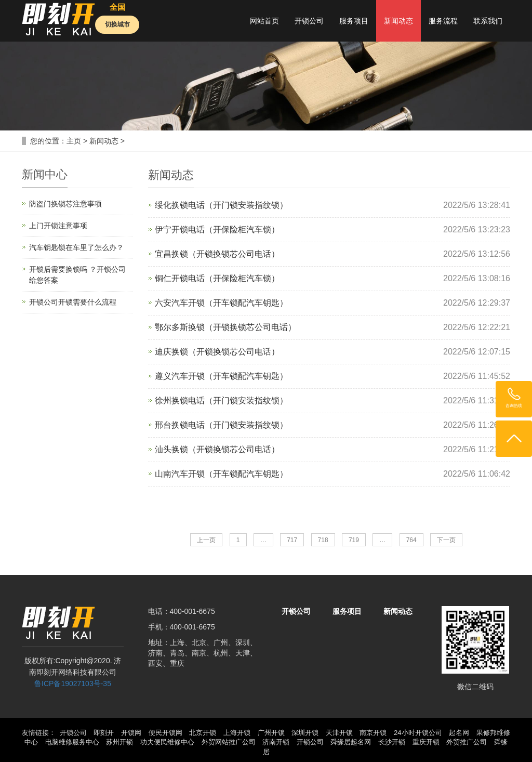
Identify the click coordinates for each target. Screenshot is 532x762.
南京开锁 (373, 733)
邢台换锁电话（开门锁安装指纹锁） (221, 425)
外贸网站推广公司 (229, 742)
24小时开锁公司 (418, 733)
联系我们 (488, 21)
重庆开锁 (426, 742)
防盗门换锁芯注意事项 (65, 204)
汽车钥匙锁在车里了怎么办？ (76, 247)
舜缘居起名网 (351, 742)
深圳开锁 (305, 733)
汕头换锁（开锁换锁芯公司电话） (217, 449)
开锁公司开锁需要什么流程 (73, 302)
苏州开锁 (119, 742)
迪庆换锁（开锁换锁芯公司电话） (217, 352)
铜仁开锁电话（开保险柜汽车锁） (217, 278)
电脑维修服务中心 (72, 742)
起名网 (459, 733)
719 (354, 540)
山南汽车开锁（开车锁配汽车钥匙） (221, 474)
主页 (74, 141)
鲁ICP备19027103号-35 (73, 684)
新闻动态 (398, 21)
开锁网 (131, 733)
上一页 (206, 540)
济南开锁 (276, 742)
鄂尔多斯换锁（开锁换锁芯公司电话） (225, 327)
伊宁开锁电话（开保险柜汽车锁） (217, 229)
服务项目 (354, 21)
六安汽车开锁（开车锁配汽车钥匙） (221, 303)
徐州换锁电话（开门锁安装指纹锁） (221, 400)
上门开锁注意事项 (58, 226)
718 (323, 540)
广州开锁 (271, 733)
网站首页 (264, 21)
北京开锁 (203, 733)
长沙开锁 (392, 742)
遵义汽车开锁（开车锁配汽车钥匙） (221, 376)
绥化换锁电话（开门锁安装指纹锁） (221, 205)
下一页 (446, 540)
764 (411, 540)
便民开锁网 (165, 733)
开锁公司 (309, 21)
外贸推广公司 (467, 742)
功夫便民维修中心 (167, 742)
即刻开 (104, 733)
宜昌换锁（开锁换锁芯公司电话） (217, 254)
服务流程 (443, 21)
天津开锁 (339, 733)
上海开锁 (237, 733)
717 (292, 540)
